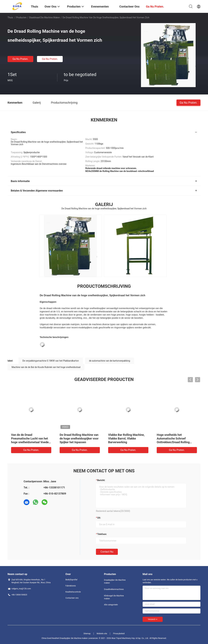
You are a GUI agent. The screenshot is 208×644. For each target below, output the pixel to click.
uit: (99, 518)
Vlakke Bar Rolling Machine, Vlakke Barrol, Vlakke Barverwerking (126, 438)
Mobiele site (102, 634)
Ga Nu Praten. (20, 59)
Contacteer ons (72, 598)
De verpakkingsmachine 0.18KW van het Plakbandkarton (51, 361)
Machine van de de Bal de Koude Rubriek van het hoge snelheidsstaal (46, 367)
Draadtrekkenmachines (114, 589)
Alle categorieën (111, 605)
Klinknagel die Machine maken (114, 597)
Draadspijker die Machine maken (115, 581)
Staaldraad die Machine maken (45, 17)
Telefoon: (102, 534)
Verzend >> (153, 619)
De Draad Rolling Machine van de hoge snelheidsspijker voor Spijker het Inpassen (79, 438)
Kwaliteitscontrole (73, 592)
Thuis (10, 17)
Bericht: (101, 480)
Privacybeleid (119, 634)
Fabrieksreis (71, 586)
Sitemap (87, 634)
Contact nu (107, 552)
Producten (21, 17)
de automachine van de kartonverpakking (110, 361)
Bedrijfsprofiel (71, 580)
